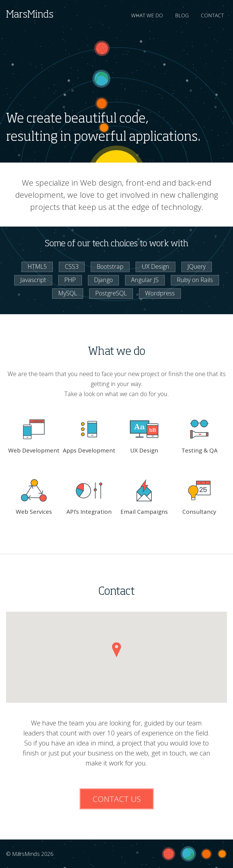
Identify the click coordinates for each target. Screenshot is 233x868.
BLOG (182, 15)
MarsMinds (30, 15)
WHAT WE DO (147, 15)
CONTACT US (117, 799)
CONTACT (212, 15)
